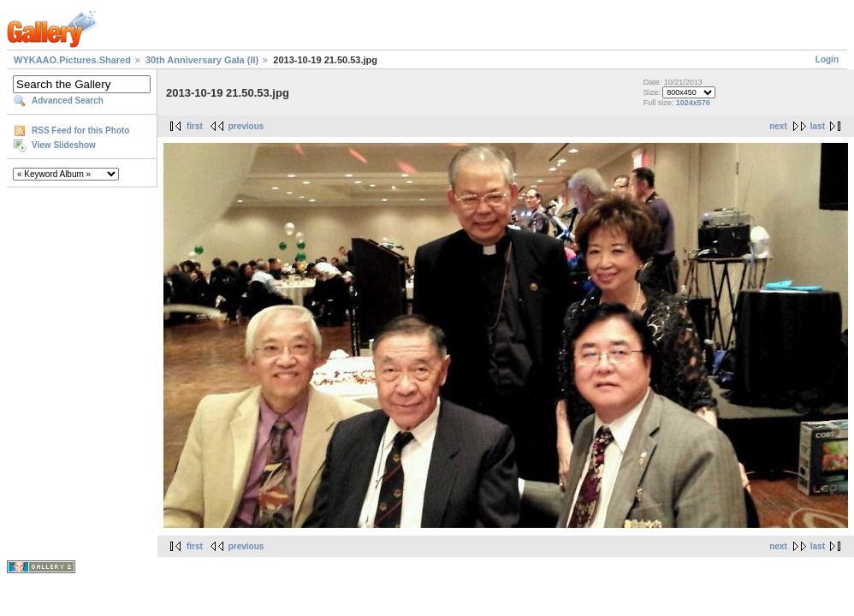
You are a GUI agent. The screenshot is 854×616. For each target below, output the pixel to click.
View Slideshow (64, 145)
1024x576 (693, 103)
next (778, 126)
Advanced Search (68, 101)
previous (246, 126)
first (195, 126)
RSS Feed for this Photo (80, 130)
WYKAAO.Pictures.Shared (72, 60)
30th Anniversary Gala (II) (202, 60)
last (818, 126)
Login (827, 59)
